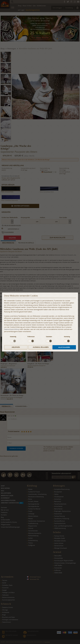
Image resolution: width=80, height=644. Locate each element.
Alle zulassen (64, 347)
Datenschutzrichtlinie (12, 329)
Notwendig (13, 336)
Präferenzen (31, 336)
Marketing (67, 336)
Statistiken (49, 336)
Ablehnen (16, 347)
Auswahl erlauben (41, 347)
